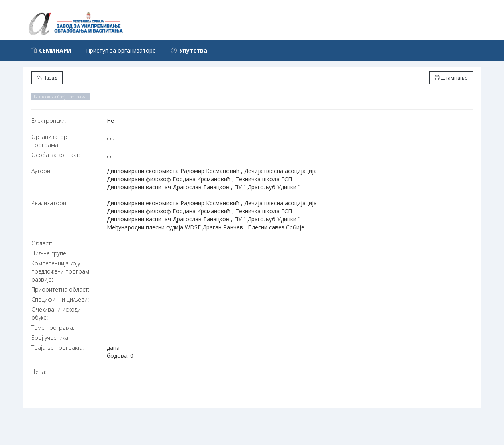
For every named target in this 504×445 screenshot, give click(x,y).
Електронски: (49, 121)
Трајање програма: (57, 348)
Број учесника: (50, 338)
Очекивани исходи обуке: (56, 313)
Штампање (451, 78)
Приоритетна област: (60, 289)
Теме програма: (53, 328)
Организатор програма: (49, 141)
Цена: (39, 372)
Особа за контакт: (56, 155)
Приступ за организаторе (121, 50)
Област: (42, 243)
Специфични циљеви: (60, 299)
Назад (47, 78)
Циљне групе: (49, 253)
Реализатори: (49, 203)
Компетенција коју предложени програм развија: (60, 271)
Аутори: (41, 171)
